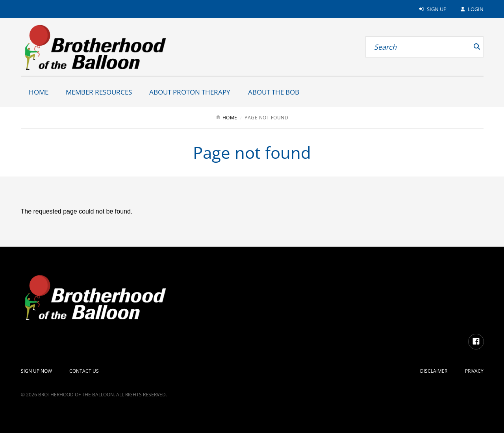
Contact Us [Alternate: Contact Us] (84, 371)
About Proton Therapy (190, 92)
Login (472, 9)
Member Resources (99, 92)
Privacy (474, 371)
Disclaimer (434, 371)
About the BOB (274, 92)
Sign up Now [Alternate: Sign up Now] (36, 371)
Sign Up (432, 9)
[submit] (467, 47)
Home (39, 92)
